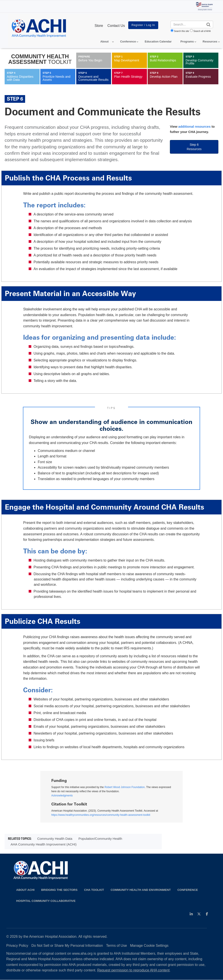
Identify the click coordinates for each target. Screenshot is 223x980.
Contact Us (116, 26)
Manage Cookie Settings (149, 946)
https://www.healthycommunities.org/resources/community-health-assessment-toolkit (101, 815)
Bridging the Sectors (59, 890)
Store (99, 26)
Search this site (182, 31)
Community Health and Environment (141, 890)
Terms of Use (117, 946)
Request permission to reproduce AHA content (133, 970)
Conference (188, 890)
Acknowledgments (62, 796)
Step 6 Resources (194, 147)
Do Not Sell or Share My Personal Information (67, 946)
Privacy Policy (17, 946)
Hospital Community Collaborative (46, 901)
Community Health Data (55, 839)
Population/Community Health (100, 839)
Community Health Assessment (40, 59)
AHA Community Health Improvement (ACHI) (44, 844)
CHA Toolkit (94, 890)
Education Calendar (158, 41)
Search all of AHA (202, 31)
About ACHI (25, 890)
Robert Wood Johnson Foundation (125, 787)
